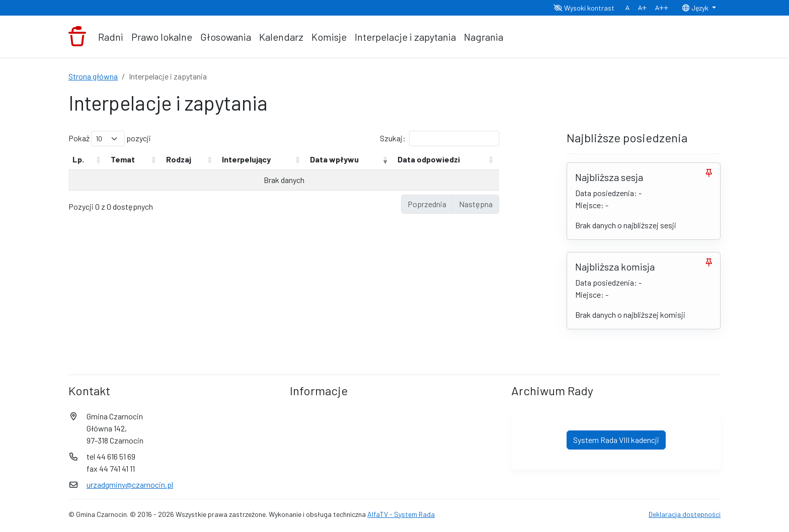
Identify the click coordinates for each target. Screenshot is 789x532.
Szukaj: (440, 139)
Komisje (329, 37)
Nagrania (484, 37)
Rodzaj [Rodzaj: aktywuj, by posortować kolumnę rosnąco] (179, 159)
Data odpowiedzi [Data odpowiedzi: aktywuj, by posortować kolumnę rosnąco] (429, 159)
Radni (111, 37)
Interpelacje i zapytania (405, 37)
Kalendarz (281, 37)
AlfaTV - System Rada (401, 514)
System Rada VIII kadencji (616, 440)
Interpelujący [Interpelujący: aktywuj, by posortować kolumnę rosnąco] (246, 159)
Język (696, 8)
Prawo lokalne (162, 37)
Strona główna (93, 76)
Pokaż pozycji (110, 139)
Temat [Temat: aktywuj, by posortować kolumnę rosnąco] (123, 159)
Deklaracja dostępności (685, 514)
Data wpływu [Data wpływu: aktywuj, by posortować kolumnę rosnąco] (334, 159)
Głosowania (226, 37)
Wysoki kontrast (584, 8)
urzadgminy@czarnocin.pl (130, 484)
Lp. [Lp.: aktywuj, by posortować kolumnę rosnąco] (78, 159)
